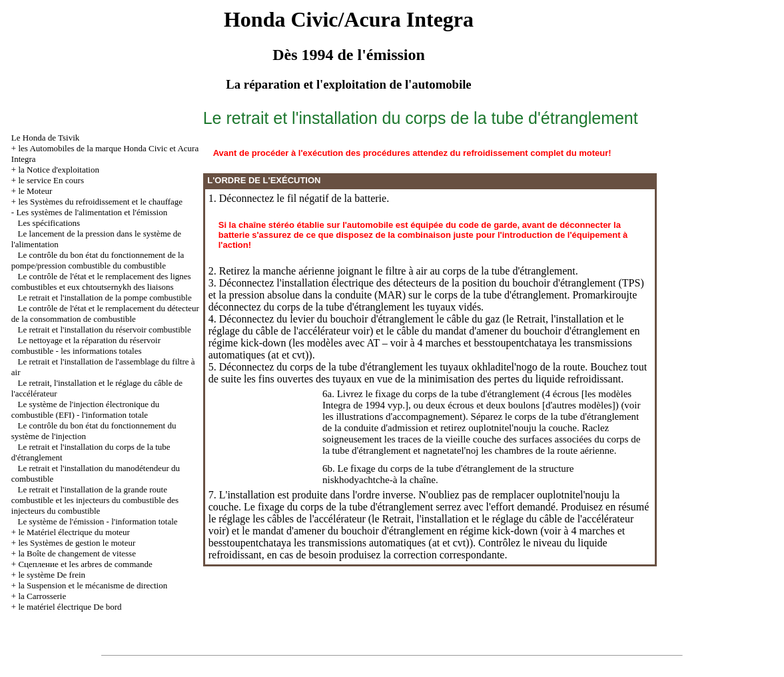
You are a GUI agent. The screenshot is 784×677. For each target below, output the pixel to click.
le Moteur (35, 191)
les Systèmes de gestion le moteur (77, 543)
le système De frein (52, 575)
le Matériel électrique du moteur (74, 532)
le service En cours (51, 180)
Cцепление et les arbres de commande (85, 564)
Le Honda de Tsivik (45, 138)
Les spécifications (49, 223)
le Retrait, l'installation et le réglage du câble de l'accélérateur (503, 519)
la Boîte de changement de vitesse (77, 553)
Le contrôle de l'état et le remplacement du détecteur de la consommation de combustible (105, 314)
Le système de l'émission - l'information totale (98, 521)
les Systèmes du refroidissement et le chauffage (100, 202)
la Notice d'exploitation (58, 170)
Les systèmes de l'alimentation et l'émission (92, 212)
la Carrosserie (42, 596)
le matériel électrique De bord (70, 607)
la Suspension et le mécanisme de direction (93, 585)
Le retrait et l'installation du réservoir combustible (105, 330)
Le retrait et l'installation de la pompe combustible (105, 298)
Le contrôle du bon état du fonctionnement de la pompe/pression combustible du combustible (98, 260)
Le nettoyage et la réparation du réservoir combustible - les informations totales (86, 345)
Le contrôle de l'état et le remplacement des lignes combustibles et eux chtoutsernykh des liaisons (101, 282)
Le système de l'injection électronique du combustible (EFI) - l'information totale (86, 409)
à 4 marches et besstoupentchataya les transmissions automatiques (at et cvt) (417, 537)
